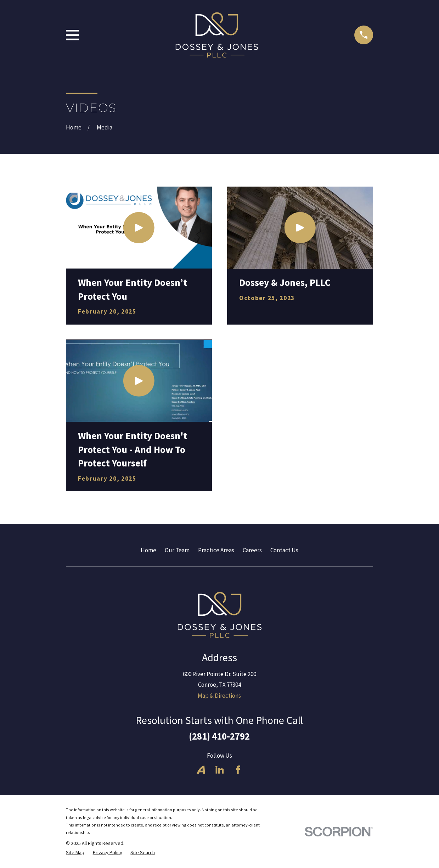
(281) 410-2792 (219, 736)
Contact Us (284, 550)
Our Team (177, 550)
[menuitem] (75, 853)
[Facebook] (238, 770)
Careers (252, 550)
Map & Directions (219, 696)
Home (148, 550)
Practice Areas (216, 550)
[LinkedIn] (220, 770)
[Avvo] (201, 770)
